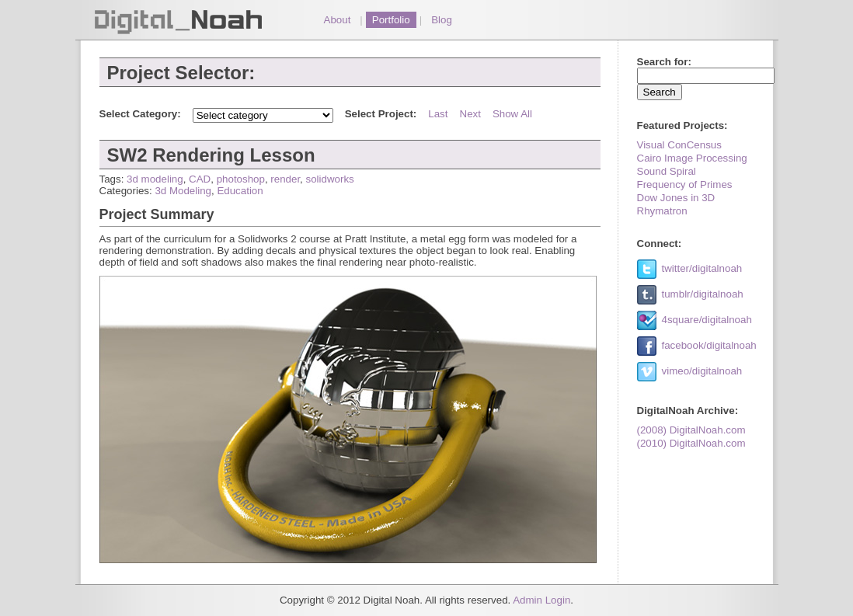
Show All (512, 114)
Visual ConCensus (679, 145)
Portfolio (391, 20)
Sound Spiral (667, 171)
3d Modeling (183, 191)
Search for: (664, 62)
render (285, 179)
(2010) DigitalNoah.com (691, 443)
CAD (200, 179)
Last (438, 114)
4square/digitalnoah (707, 320)
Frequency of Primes (685, 184)
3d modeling (155, 179)
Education (240, 191)
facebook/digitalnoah (709, 345)
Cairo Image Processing (692, 158)
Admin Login (541, 600)
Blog (442, 20)
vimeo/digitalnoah (702, 371)
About (338, 20)
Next (470, 114)
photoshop (241, 179)
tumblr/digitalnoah (703, 294)
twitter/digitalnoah (702, 268)
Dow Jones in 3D (676, 198)
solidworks (330, 179)
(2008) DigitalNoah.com (691, 430)
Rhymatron (662, 211)
